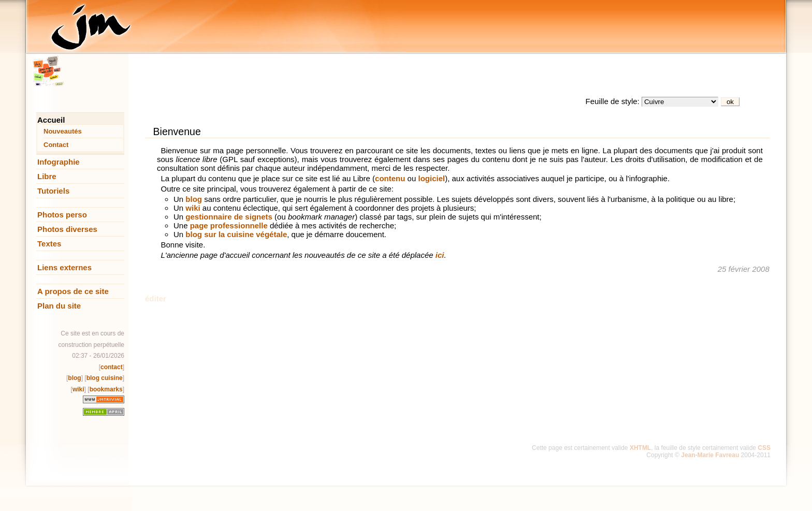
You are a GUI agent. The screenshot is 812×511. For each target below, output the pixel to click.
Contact (56, 145)
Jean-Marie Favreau (710, 455)
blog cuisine (105, 378)
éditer (156, 298)
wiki (78, 389)
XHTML (640, 448)
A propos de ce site (73, 291)
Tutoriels (53, 191)
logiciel (431, 178)
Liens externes (64, 267)
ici (440, 255)
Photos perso (62, 215)
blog (74, 378)
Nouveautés (63, 131)
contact (112, 367)
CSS (764, 448)
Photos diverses (67, 229)
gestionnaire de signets (229, 217)
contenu (390, 178)
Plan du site (59, 306)
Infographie (59, 162)
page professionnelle (229, 225)
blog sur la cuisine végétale (236, 234)
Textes (49, 244)
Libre (47, 176)
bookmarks (106, 389)
